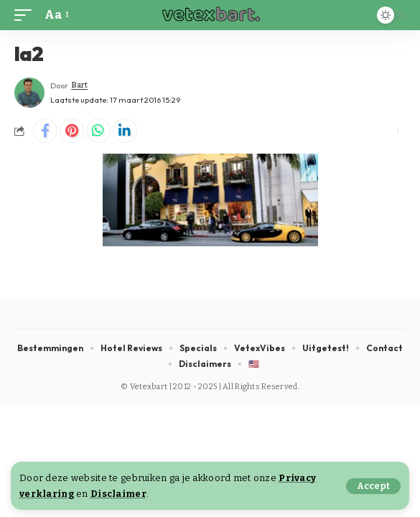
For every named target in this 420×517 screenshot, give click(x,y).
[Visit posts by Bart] (29, 93)
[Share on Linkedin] (125, 131)
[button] (373, 486)
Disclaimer (118, 494)
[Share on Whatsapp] (98, 131)
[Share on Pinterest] (72, 131)
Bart (79, 85)
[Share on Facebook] (45, 131)
